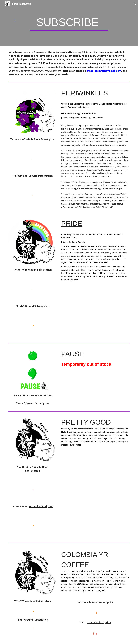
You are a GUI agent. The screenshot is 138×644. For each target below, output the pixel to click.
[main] (69, 23)
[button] (135, 4)
